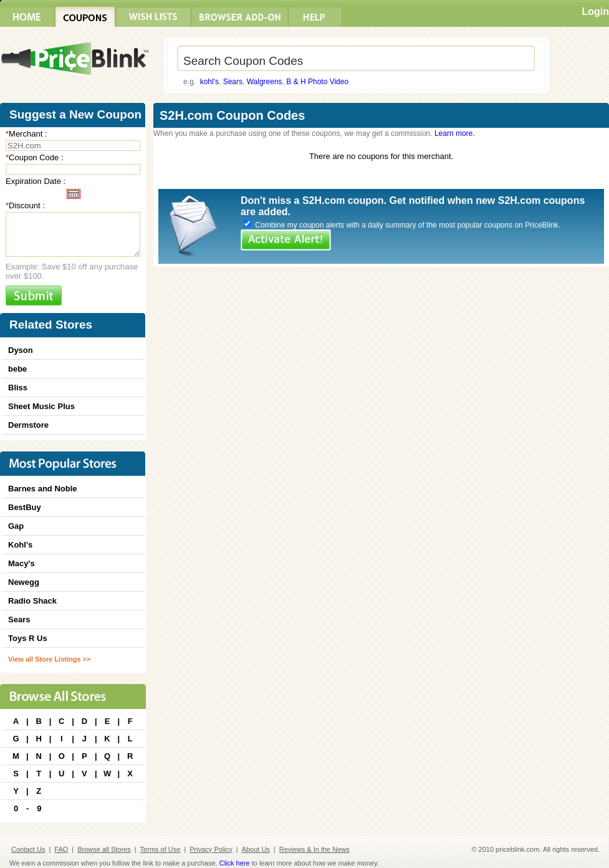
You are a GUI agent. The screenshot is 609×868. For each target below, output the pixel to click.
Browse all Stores (104, 849)
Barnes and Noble (43, 489)
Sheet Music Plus (41, 406)
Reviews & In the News (314, 849)
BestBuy (25, 507)
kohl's (209, 82)
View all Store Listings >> (49, 659)
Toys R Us (28, 638)
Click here (235, 863)
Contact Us (28, 849)
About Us (256, 849)
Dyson (21, 350)
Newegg (24, 582)
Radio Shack (32, 601)
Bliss (18, 388)
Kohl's (20, 545)
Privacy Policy (211, 849)
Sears (233, 82)
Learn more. (455, 133)
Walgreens (265, 82)
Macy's (22, 563)
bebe (17, 369)
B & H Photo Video (317, 82)
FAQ (61, 849)
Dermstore (28, 425)
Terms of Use (161, 849)
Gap (16, 526)
